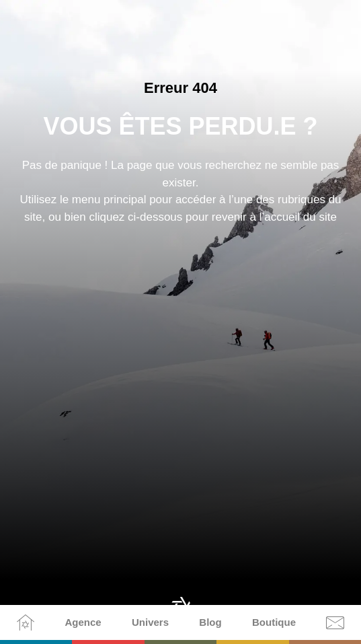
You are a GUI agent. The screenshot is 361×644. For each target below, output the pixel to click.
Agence (83, 622)
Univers (150, 622)
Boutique (274, 622)
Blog (210, 622)
